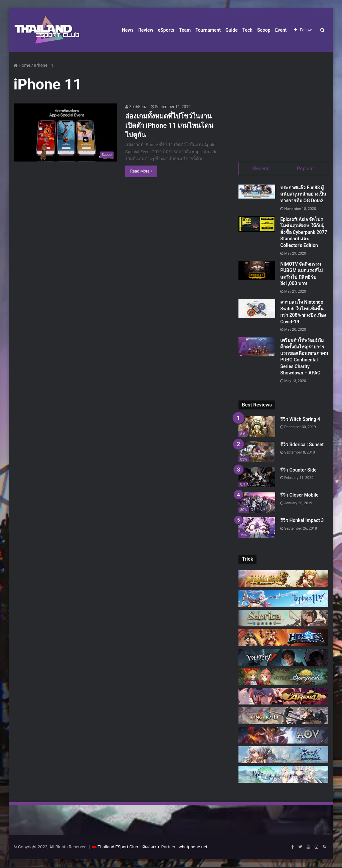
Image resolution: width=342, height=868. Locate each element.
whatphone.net (193, 847)
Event (281, 30)
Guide (231, 30)
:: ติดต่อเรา (149, 847)
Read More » (141, 171)
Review (146, 30)
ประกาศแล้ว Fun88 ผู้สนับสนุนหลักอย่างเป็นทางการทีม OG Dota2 (303, 195)
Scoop (264, 30)
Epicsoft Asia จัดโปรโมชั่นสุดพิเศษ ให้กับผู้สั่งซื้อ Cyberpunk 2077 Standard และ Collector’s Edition (304, 233)
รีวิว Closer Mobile (299, 496)
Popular (305, 169)
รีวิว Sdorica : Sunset (302, 445)
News (128, 30)
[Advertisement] (283, 103)
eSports (166, 30)
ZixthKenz (136, 107)
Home (22, 65)
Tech (247, 30)
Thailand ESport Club (118, 847)
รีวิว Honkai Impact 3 (302, 521)
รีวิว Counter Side (298, 471)
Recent (261, 169)
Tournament (208, 30)
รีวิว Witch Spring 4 (300, 420)
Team (185, 30)
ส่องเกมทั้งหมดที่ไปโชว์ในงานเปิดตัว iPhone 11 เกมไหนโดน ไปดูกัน (169, 125)
